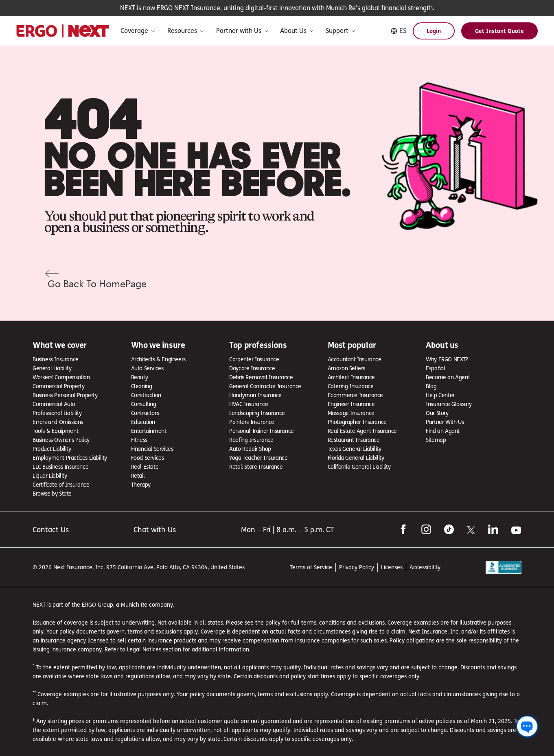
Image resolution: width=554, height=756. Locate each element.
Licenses (392, 567)
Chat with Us (155, 530)
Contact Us (51, 530)
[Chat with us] (527, 726)
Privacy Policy (357, 567)
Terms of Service (311, 567)
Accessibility (425, 567)
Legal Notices (144, 649)
